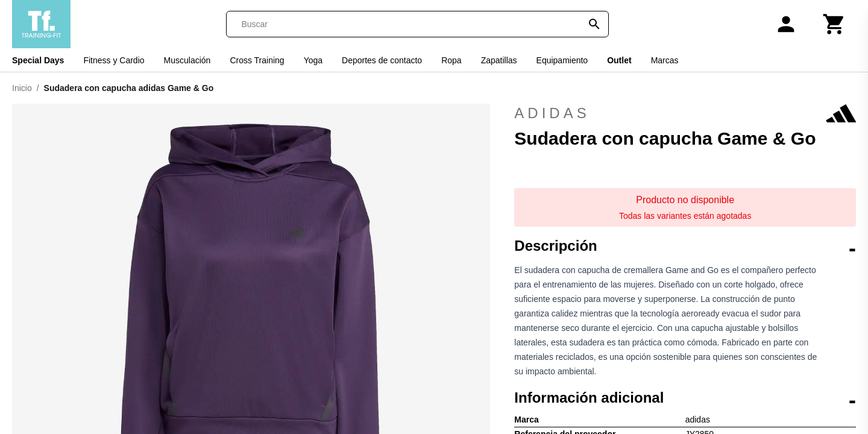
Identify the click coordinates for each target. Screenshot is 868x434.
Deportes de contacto (382, 60)
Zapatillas (499, 60)
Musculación (187, 60)
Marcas (665, 60)
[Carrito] (834, 24)
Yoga (313, 60)
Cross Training (257, 60)
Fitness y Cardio (114, 60)
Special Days (38, 60)
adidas (685, 113)
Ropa (451, 60)
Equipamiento (562, 60)
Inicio (22, 88)
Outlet (619, 60)
